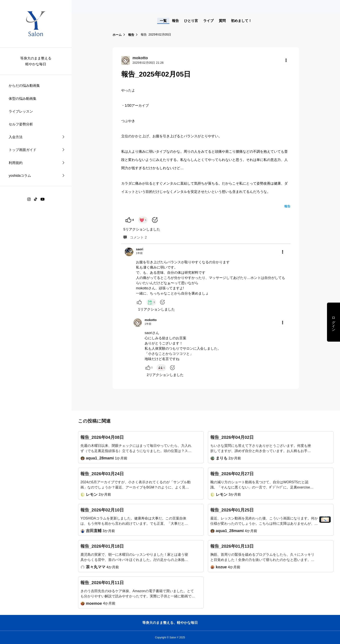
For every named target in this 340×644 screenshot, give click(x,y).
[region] (36, 322)
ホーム (117, 35)
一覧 (163, 21)
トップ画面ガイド (23, 150)
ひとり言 (191, 21)
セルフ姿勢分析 (21, 124)
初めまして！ (241, 21)
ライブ (208, 21)
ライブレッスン (21, 111)
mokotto (151, 320)
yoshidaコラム (20, 176)
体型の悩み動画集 (23, 99)
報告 (175, 21)
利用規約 (16, 163)
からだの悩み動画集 (24, 86)
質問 (222, 21)
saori (140, 249)
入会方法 (16, 137)
